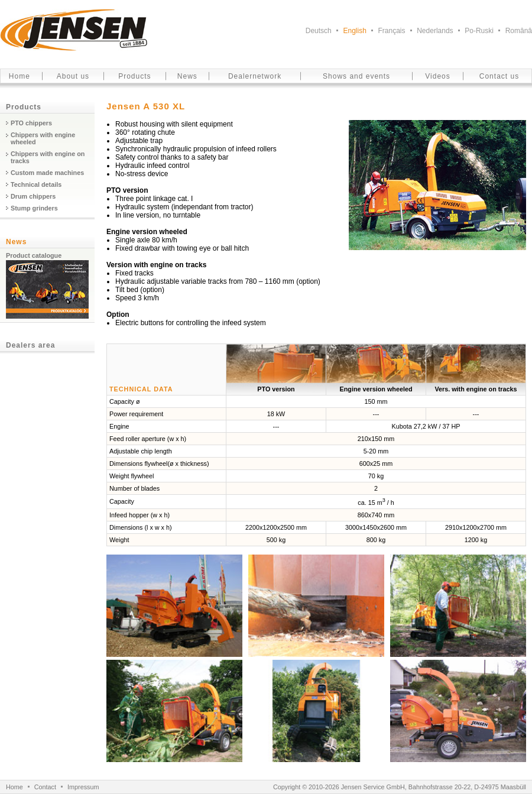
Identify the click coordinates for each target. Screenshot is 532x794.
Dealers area (30, 345)
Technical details (36, 184)
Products (134, 76)
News (187, 76)
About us (73, 76)
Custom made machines (47, 173)
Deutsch (319, 31)
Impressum (83, 787)
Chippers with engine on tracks (48, 157)
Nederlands (435, 31)
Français (392, 31)
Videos (437, 76)
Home (20, 76)
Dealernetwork (255, 76)
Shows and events (356, 76)
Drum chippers (33, 196)
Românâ (519, 31)
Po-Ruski (479, 31)
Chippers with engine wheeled (43, 138)
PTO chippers (31, 123)
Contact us (499, 76)
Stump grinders (34, 208)
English (354, 31)
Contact (45, 787)
